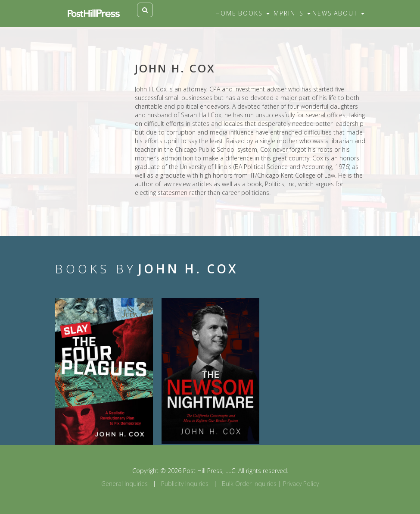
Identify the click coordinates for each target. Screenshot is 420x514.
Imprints (291, 13)
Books (254, 13)
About (349, 13)
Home (226, 13)
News (322, 13)
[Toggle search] (145, 10)
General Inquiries (124, 484)
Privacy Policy (301, 484)
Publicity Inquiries (185, 484)
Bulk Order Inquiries (249, 484)
